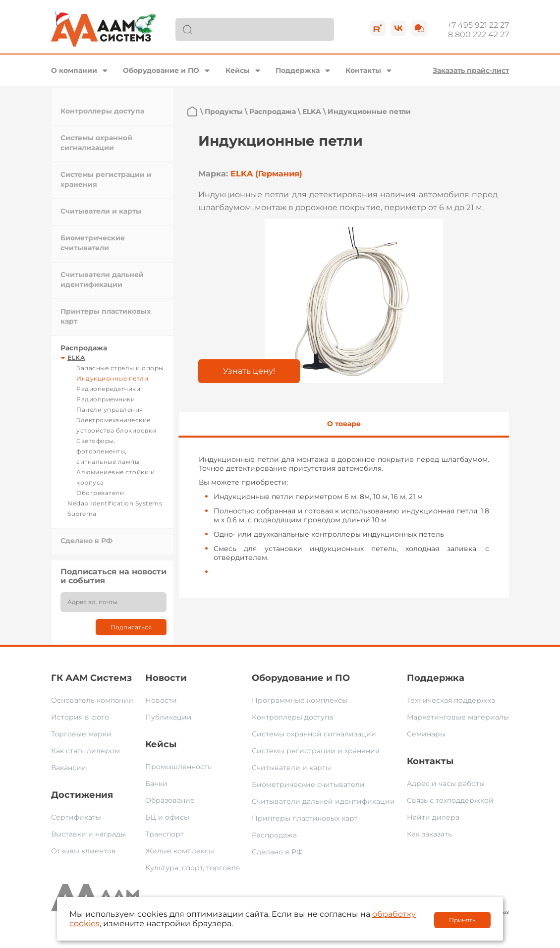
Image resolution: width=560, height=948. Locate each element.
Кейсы (238, 70)
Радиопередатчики (108, 389)
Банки (156, 783)
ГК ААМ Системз (91, 678)
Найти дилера (433, 817)
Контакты (363, 70)
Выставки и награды (88, 834)
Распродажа (84, 348)
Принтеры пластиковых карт (305, 818)
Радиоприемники (106, 399)
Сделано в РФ (86, 541)
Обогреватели (100, 493)
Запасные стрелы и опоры (120, 368)
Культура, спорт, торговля (193, 868)
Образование (170, 800)
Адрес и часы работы (446, 783)
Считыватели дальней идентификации (323, 801)
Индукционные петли (112, 378)
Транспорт (165, 834)
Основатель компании (92, 700)
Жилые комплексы (180, 851)
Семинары (426, 734)
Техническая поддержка (451, 700)
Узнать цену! (249, 371)
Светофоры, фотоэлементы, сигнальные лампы (108, 451)
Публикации (168, 717)
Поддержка (298, 70)
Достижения (82, 795)
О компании (74, 70)
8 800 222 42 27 (478, 34)
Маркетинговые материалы (458, 717)
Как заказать (429, 834)
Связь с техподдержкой (450, 800)
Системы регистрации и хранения (315, 751)
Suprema (82, 514)
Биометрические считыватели (308, 784)
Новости (166, 678)
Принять (462, 920)
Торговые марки (81, 734)
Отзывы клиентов (84, 851)
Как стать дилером (85, 751)
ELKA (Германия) (266, 174)
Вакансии (69, 768)
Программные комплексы (300, 700)
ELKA (76, 358)
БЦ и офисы (167, 817)
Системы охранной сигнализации (314, 734)
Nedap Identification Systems (115, 503)
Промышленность (178, 767)
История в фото (80, 717)
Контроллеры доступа (102, 111)
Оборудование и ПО (161, 70)
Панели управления (110, 410)
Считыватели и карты (101, 211)
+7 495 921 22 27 (478, 25)
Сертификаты (76, 817)
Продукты (224, 112)
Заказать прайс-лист (471, 70)
